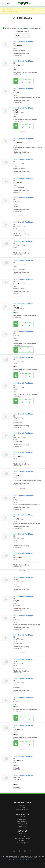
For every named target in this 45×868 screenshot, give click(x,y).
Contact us (23, 833)
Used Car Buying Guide (22, 810)
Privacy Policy (13, 860)
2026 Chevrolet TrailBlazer (24, 42)
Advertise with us (23, 817)
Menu (7, 3)
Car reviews (23, 807)
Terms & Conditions (31, 860)
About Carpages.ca (22, 843)
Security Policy (21, 860)
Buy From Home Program (22, 838)
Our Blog (22, 836)
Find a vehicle (22, 805)
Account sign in (23, 826)
